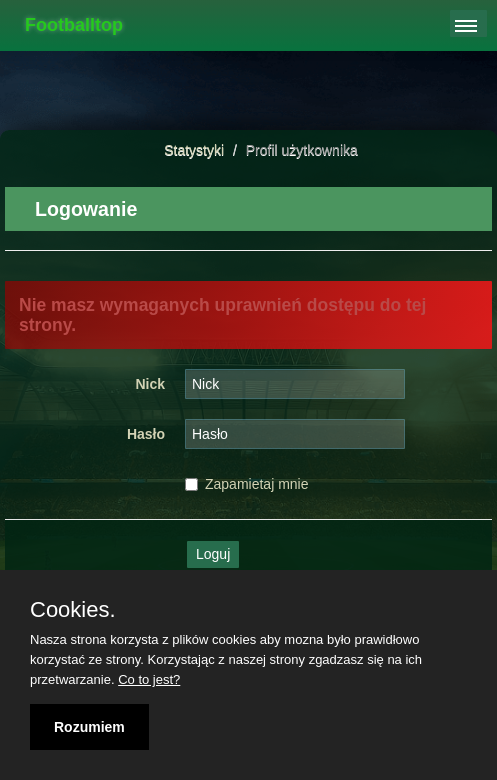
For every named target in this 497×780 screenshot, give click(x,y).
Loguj (213, 554)
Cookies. (73, 610)
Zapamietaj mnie (247, 484)
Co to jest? (149, 679)
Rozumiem (89, 727)
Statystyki (194, 150)
